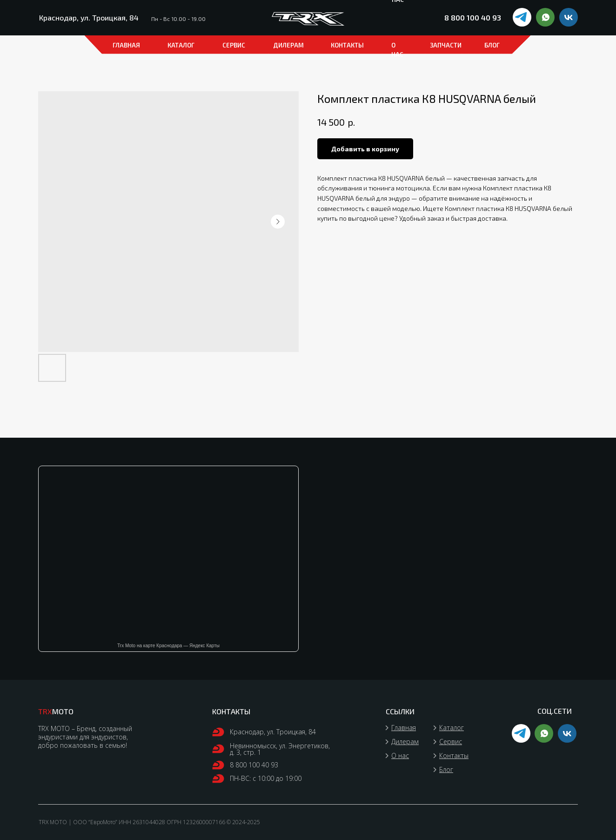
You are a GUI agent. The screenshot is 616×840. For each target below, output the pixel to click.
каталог (181, 45)
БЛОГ (492, 45)
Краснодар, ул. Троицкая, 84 (89, 17)
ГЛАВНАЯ (126, 45)
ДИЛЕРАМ (288, 45)
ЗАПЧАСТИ (446, 45)
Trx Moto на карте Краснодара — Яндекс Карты (168, 646)
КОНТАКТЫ (347, 45)
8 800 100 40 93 (473, 17)
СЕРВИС (234, 45)
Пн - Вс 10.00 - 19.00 (178, 19)
